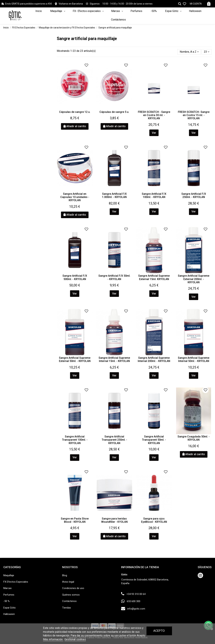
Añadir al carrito (75, 126)
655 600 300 (134, 601)
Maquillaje (9, 575)
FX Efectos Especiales (16, 582)
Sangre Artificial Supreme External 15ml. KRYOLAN (154, 277)
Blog (65, 575)
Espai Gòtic (10, 608)
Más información (53, 639)
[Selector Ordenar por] (189, 52)
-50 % (6, 601)
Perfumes (9, 595)
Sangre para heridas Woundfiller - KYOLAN (114, 520)
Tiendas (67, 608)
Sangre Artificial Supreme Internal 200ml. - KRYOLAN (154, 359)
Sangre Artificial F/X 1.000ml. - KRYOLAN (114, 195)
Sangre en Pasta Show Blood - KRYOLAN (75, 520)
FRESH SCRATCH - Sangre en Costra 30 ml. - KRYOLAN (154, 115)
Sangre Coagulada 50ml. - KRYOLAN (194, 438)
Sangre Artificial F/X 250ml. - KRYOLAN (194, 195)
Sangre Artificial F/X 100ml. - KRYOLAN (154, 195)
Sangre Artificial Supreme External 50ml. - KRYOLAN (75, 359)
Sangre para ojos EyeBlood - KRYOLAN (154, 520)
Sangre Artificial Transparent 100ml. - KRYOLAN (75, 440)
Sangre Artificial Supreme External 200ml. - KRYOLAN (194, 279)
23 (207, 52)
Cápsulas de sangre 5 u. (114, 112)
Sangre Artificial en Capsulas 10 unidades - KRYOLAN (75, 197)
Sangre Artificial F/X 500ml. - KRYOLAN (75, 277)
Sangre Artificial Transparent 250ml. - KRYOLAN (114, 440)
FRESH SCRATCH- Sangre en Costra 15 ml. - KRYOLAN (194, 115)
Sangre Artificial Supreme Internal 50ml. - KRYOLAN (194, 359)
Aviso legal (68, 582)
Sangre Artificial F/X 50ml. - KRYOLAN (114, 277)
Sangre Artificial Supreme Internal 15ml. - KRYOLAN (114, 359)
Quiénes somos (71, 595)
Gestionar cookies (75, 639)
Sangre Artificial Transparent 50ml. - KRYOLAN (154, 440)
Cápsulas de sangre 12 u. (75, 112)
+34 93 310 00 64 (136, 594)
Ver (154, 133)
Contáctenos (69, 601)
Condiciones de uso (73, 588)
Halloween (9, 614)
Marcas (7, 588)
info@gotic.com (136, 609)
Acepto (159, 631)
